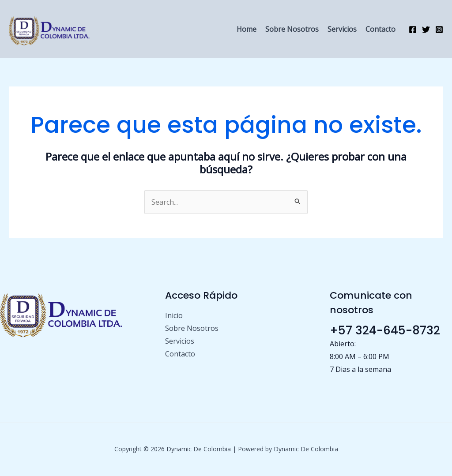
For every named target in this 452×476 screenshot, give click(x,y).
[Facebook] (413, 30)
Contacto (380, 29)
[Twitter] (426, 30)
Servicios (342, 29)
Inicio (174, 315)
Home (247, 29)
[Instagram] (439, 30)
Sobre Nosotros (292, 29)
